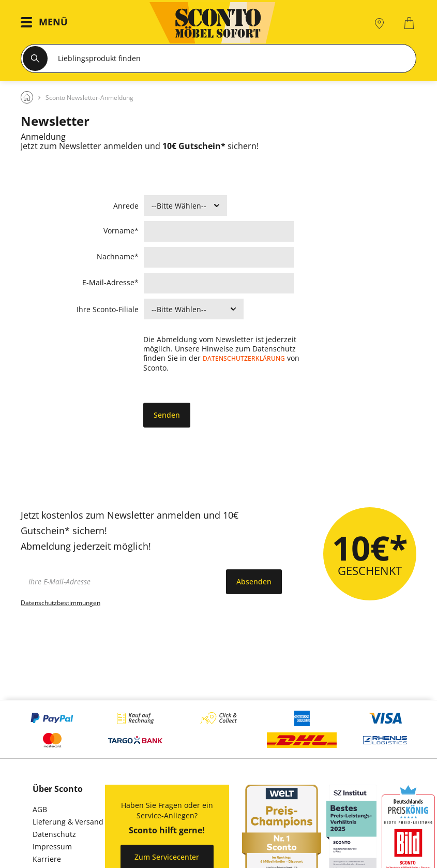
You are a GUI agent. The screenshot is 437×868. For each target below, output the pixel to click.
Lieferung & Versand (68, 822)
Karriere (47, 859)
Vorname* (121, 231)
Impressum (52, 847)
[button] (47, 23)
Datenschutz (54, 834)
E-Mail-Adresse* (113, 282)
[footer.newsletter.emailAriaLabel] (121, 582)
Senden (167, 415)
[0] (410, 23)
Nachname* (118, 256)
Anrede (126, 207)
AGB (40, 809)
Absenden (254, 582)
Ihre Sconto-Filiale (108, 310)
